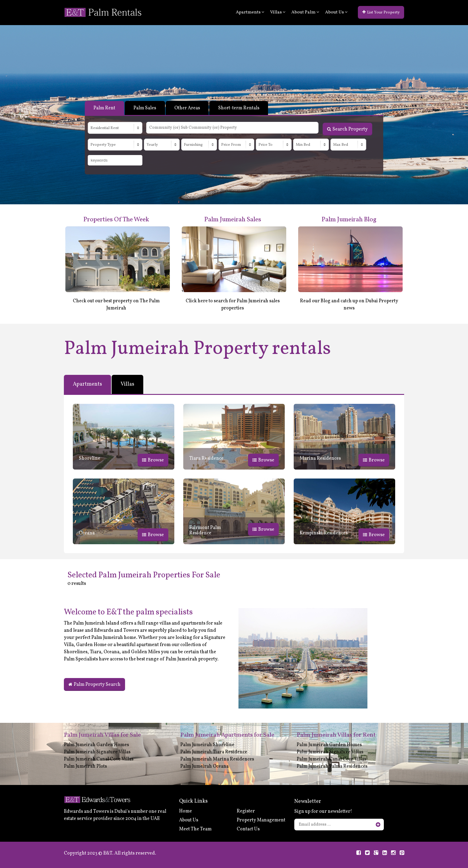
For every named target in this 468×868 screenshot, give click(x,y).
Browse (153, 460)
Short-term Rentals (241, 108)
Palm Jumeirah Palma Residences (332, 766)
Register (246, 811)
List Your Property (381, 13)
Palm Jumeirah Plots (85, 766)
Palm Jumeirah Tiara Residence (214, 752)
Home (185, 811)
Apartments (250, 12)
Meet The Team (195, 829)
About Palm (305, 12)
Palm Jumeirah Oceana (204, 766)
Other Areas (188, 108)
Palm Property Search (94, 684)
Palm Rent (105, 108)
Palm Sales (145, 108)
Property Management (261, 820)
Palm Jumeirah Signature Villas (97, 752)
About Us (336, 12)
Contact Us (248, 829)
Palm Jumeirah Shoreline (207, 745)
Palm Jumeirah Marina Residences (217, 759)
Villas (278, 12)
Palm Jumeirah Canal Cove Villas (99, 759)
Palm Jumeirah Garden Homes (96, 745)
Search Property (347, 129)
